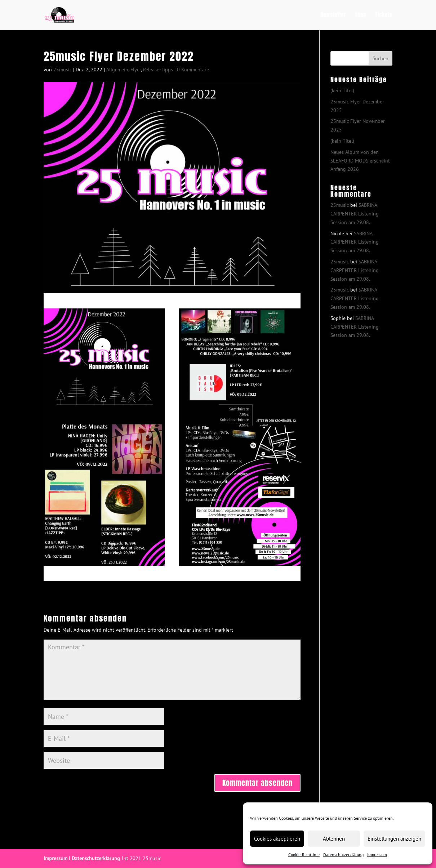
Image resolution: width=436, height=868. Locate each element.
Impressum (377, 854)
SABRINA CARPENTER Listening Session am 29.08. (355, 214)
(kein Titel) (342, 90)
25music (63, 70)
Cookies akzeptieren (277, 839)
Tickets (384, 16)
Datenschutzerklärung (343, 854)
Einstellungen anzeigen (394, 839)
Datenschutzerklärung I (97, 858)
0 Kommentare (193, 70)
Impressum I (57, 858)
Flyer (136, 70)
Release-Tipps (158, 70)
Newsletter (333, 16)
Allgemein (117, 70)
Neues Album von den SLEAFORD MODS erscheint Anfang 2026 (360, 161)
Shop (361, 16)
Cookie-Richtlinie (304, 854)
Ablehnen (334, 839)
